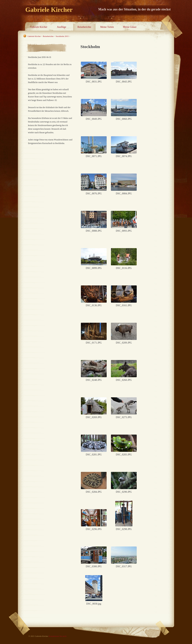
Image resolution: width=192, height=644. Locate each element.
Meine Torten (107, 27)
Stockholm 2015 (62, 36)
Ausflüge (61, 27)
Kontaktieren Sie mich (58, 636)
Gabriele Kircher (39, 27)
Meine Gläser (130, 27)
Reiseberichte (84, 27)
